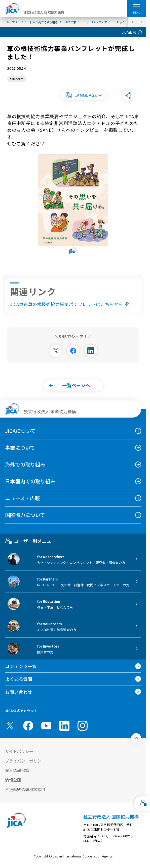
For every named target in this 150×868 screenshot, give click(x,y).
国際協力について (25, 515)
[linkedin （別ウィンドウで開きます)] (64, 726)
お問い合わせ (19, 692)
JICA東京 (129, 32)
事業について (20, 448)
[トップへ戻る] (136, 738)
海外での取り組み (25, 464)
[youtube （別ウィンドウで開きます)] (46, 726)
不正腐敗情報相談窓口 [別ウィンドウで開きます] (25, 789)
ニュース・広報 (23, 498)
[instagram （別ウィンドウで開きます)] (83, 726)
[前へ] (133, 22)
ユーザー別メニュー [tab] (30, 541)
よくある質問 (19, 679)
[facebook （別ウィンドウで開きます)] (28, 726)
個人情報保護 (17, 770)
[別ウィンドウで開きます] (56, 351)
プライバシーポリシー (25, 761)
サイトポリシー (19, 751)
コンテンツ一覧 (21, 666)
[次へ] (141, 22)
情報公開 (13, 780)
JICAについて (20, 431)
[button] (84, 95)
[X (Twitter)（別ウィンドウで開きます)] (10, 726)
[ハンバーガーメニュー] (137, 7)
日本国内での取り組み (30, 481)
